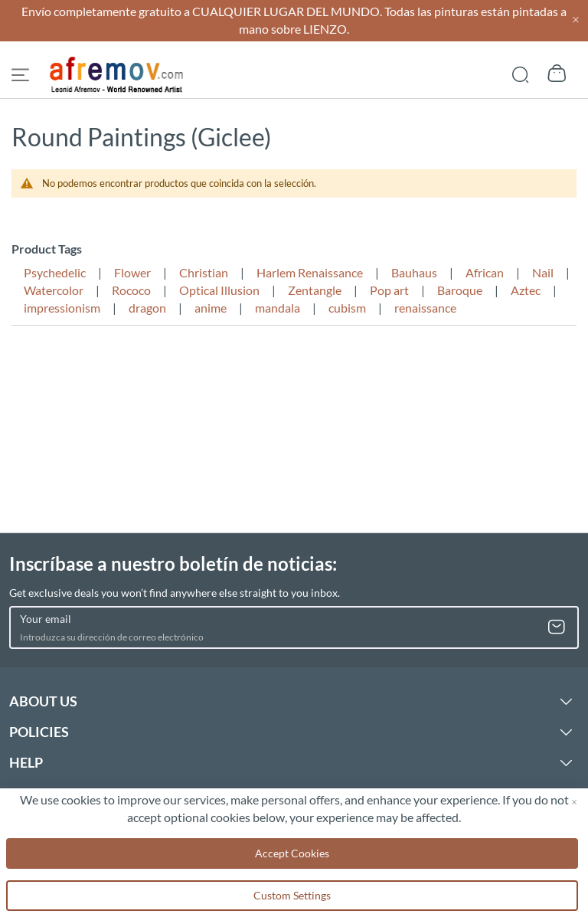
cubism (347, 308)
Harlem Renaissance (310, 272)
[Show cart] (557, 74)
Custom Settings (292, 895)
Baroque (460, 290)
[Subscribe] (557, 627)
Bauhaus (414, 272)
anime (211, 308)
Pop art (389, 290)
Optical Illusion (219, 290)
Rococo (131, 290)
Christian (204, 272)
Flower (132, 272)
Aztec (526, 290)
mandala (278, 308)
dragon (147, 308)
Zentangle (315, 290)
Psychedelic (55, 272)
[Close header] (576, 20)
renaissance (425, 308)
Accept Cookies (292, 853)
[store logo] (117, 75)
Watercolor (54, 290)
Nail (543, 272)
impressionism (62, 308)
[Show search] (520, 73)
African (485, 272)
